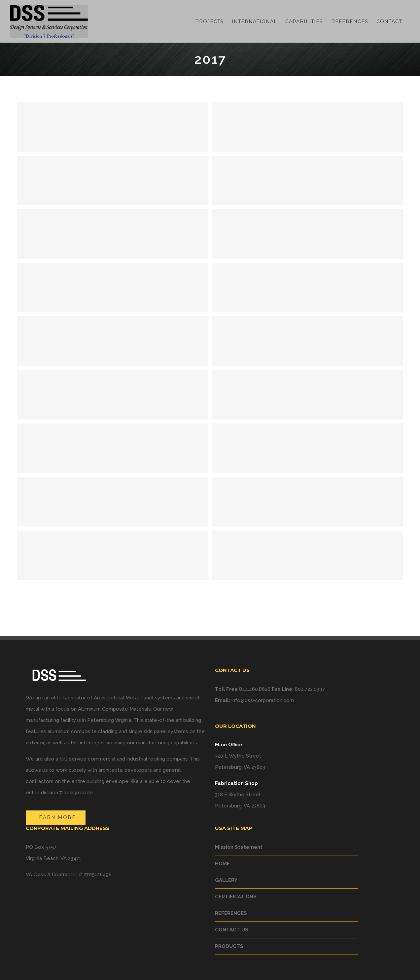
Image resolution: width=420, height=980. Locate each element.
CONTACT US (232, 930)
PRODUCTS (229, 946)
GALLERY (226, 880)
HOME (222, 864)
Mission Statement (239, 847)
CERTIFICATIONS (236, 897)
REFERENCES (231, 913)
